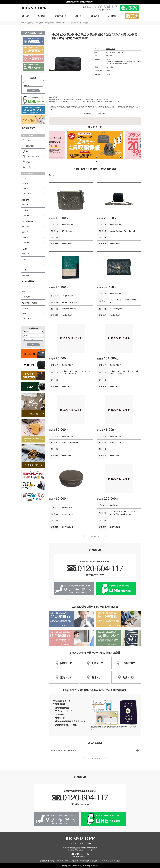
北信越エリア (128, 663)
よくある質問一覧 (95, 758)
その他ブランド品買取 (29, 303)
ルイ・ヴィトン (26, 194)
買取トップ (25, 16)
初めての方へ (42, 16)
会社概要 (95, 861)
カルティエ (26, 254)
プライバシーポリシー (63, 861)
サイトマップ (104, 861)
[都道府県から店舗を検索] (33, 85)
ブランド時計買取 (28, 222)
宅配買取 (108, 74)
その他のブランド (111, 48)
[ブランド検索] (33, 335)
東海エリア (66, 677)
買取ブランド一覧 (61, 16)
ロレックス (26, 227)
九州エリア (128, 677)
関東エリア (66, 663)
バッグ (24, 178)
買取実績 (30, 23)
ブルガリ (25, 259)
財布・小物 (25, 200)
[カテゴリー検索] (33, 332)
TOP (23, 23)
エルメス (25, 183)
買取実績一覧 (95, 536)
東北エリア (97, 677)
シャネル (25, 188)
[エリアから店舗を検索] (33, 81)
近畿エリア (97, 663)
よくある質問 (112, 16)
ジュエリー (25, 249)
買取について (95, 16)
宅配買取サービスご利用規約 (81, 861)
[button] (94, 162)
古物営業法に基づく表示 (47, 861)
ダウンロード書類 (115, 861)
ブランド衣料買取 (28, 281)
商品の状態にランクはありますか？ (64, 750)
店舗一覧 (78, 16)
